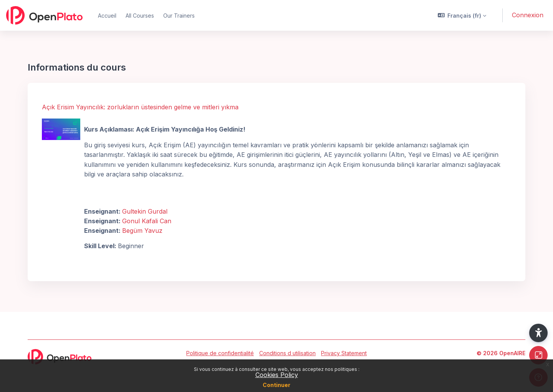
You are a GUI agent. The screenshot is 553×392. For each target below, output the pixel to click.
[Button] (538, 355)
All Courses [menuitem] (140, 16)
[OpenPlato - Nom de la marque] (44, 15)
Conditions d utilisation (287, 353)
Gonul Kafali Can (147, 221)
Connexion (528, 15)
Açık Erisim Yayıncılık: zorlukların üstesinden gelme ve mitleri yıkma (140, 107)
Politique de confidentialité (220, 353)
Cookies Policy (277, 375)
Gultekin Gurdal (145, 211)
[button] (462, 15)
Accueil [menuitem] (107, 16)
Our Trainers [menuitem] (179, 16)
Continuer (276, 385)
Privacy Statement (344, 353)
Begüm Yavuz (142, 231)
